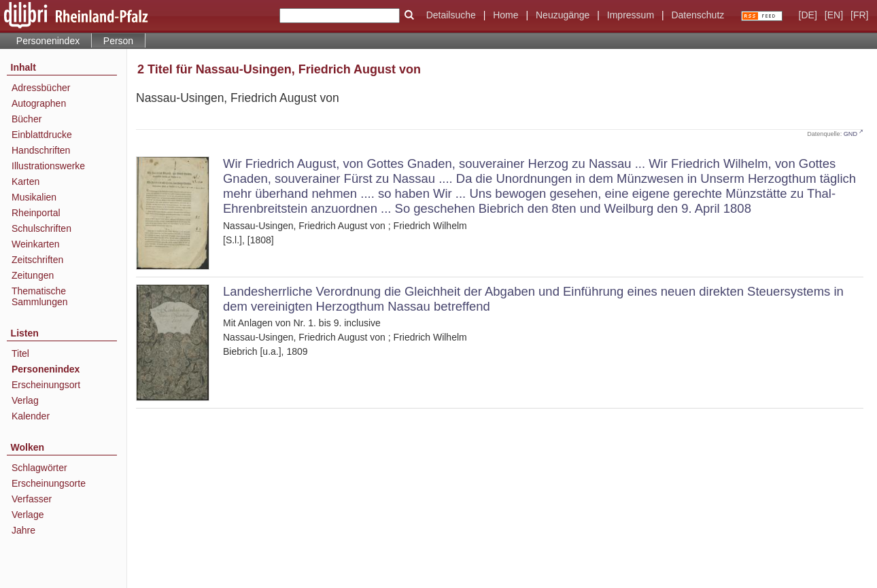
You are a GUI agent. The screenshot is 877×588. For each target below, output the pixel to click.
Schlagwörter (39, 468)
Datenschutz (698, 15)
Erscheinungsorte (49, 483)
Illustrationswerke (48, 166)
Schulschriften (41, 228)
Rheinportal (36, 213)
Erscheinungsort (46, 385)
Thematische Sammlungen (40, 296)
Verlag (25, 400)
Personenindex (48, 41)
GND (850, 134)
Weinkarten (36, 244)
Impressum (631, 15)
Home (505, 15)
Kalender (31, 416)
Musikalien (34, 197)
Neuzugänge (563, 15)
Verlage (28, 515)
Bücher (27, 119)
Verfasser (32, 499)
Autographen (39, 103)
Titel (20, 353)
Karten (25, 181)
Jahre (23, 530)
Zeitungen (33, 275)
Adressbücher (41, 88)
